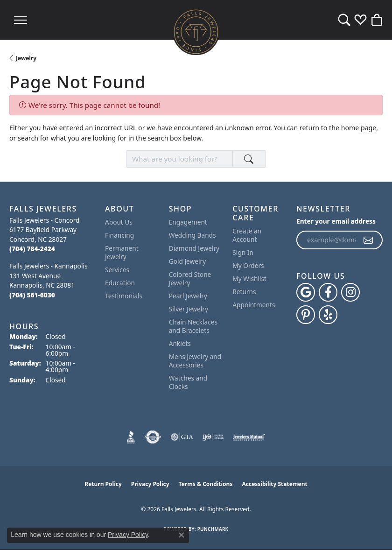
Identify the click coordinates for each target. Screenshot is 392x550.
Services (117, 270)
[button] (344, 20)
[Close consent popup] (182, 535)
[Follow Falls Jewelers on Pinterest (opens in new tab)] (306, 315)
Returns (244, 292)
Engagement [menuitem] (188, 222)
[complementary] (371, 529)
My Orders (248, 265)
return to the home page (338, 128)
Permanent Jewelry (122, 252)
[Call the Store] (32, 249)
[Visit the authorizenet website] (153, 437)
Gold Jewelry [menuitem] (188, 261)
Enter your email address (336, 221)
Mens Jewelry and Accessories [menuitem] (195, 361)
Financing (119, 235)
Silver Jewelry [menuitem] (189, 309)
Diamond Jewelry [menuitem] (194, 248)
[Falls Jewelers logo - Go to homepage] (196, 32)
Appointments (254, 305)
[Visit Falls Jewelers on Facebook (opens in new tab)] (328, 292)
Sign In (243, 252)
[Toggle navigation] (21, 20)
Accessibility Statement (274, 484)
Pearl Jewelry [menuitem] (188, 296)
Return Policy (103, 484)
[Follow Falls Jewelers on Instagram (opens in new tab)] (350, 292)
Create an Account (247, 235)
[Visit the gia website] (182, 437)
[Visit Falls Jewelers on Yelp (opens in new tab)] (328, 315)
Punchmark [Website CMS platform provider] (213, 529)
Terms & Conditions (206, 484)
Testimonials (124, 296)
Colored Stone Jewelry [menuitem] (190, 279)
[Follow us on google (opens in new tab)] (306, 292)
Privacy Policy (150, 484)
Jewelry (26, 58)
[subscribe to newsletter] (369, 240)
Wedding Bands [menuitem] (192, 235)
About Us (119, 222)
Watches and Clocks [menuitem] (188, 382)
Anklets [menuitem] (180, 343)
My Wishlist (249, 279)
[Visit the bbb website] (131, 437)
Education (120, 283)
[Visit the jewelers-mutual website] (249, 437)
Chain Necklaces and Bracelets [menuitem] (193, 326)
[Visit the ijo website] (213, 437)
